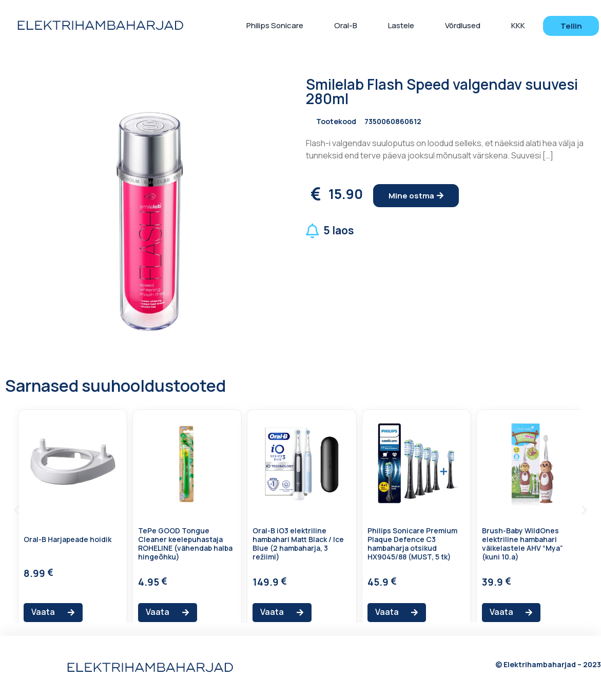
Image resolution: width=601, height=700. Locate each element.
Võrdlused (463, 25)
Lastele (401, 25)
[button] (571, 26)
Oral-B (346, 25)
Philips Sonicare (275, 25)
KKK (518, 25)
